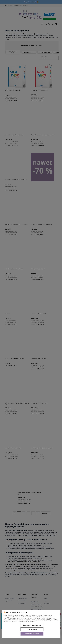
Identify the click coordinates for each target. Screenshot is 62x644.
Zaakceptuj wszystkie (32, 634)
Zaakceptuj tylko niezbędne (32, 625)
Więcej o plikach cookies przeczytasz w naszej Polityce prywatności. (31, 620)
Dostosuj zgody (32, 629)
